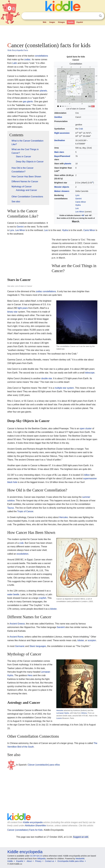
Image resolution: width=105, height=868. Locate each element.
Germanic (20, 646)
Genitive (58, 117)
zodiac (27, 59)
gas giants (28, 101)
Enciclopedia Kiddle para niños (71, 861)
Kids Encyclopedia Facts (18, 50)
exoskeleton (22, 554)
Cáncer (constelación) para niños (44, 765)
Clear (95, 16)
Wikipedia (41, 859)
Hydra (78, 205)
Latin (15, 63)
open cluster (86, 429)
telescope (90, 373)
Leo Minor (80, 212)
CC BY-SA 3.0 (36, 856)
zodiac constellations (46, 291)
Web (45, 22)
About (29, 861)
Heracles (60, 710)
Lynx (77, 195)
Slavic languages (38, 646)
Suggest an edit (81, 837)
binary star (13, 312)
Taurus (11, 508)
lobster (53, 609)
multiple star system (64, 388)
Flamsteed (65, 156)
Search (100, 16)
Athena (84, 713)
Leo (77, 208)
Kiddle (10, 861)
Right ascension (62, 133)
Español (80, 22)
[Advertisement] (53, 33)
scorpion (92, 640)
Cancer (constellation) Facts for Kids (25, 830)
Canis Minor (81, 202)
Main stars (59, 152)
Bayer (57, 156)
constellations (41, 56)
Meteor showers (62, 191)
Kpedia (71, 22)
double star (47, 378)
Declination (60, 140)
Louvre (59, 718)
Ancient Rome (17, 637)
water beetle (13, 594)
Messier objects (62, 187)
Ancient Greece (17, 624)
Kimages (61, 22)
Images (52, 22)
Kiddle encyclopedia (33, 822)
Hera (30, 675)
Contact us (50, 861)
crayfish (42, 598)
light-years (23, 308)
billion (87, 475)
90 (83, 215)
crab (21, 543)
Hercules (64, 517)
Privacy (38, 861)
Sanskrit (61, 627)
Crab (81, 129)
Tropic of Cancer (25, 511)
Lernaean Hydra (63, 713)
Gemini (78, 199)
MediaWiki (80, 859)
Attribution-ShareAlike (35, 826)
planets (68, 164)
